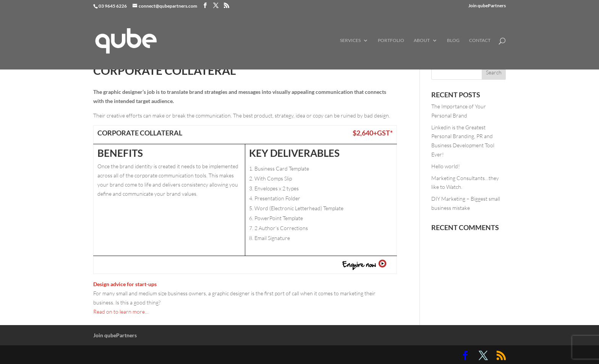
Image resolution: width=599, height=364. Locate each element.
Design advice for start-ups (125, 284)
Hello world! (446, 166)
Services (350, 40)
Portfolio (391, 40)
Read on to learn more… (121, 312)
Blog (453, 40)
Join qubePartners (487, 6)
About (422, 40)
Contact (480, 40)
